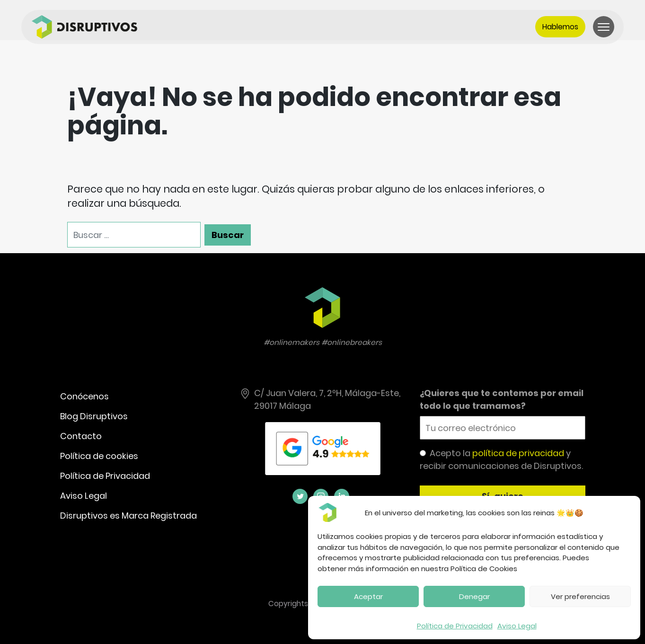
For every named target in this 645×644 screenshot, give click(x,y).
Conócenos (84, 396)
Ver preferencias (580, 596)
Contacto (81, 436)
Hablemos (560, 27)
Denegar (474, 596)
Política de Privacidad (455, 626)
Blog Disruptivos (94, 416)
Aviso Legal (517, 626)
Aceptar (368, 596)
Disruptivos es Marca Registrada (128, 516)
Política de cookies (99, 456)
